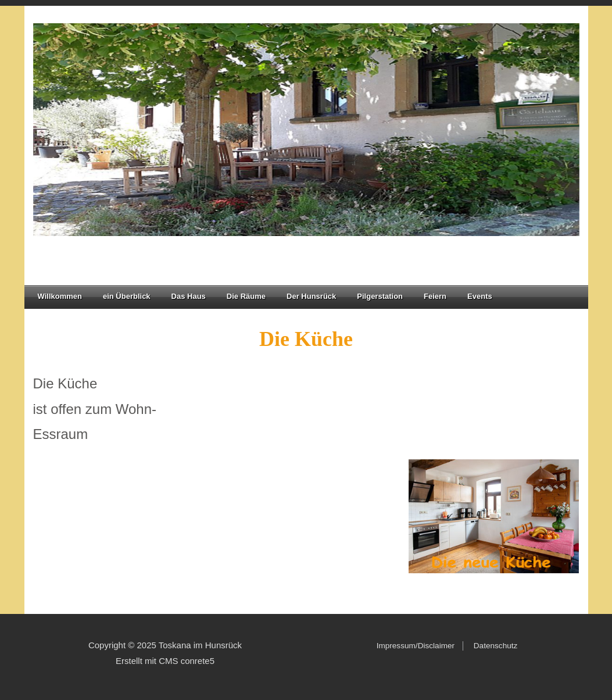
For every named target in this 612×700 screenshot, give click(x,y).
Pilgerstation (380, 296)
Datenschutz (493, 646)
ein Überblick (127, 296)
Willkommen (60, 296)
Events (480, 296)
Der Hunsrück (315, 296)
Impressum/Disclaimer (416, 646)
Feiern (435, 296)
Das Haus (189, 296)
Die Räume (250, 296)
